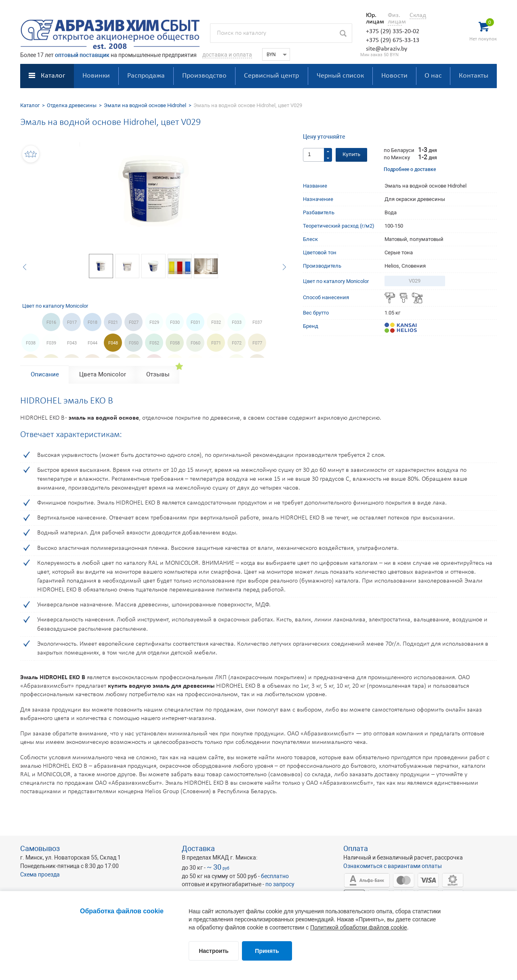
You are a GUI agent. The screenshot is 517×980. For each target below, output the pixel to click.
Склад (418, 15)
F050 (134, 343)
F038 (31, 343)
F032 (216, 322)
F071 (216, 343)
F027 (134, 322)
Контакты (474, 76)
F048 (113, 343)
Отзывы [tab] (158, 374)
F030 (175, 322)
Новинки (96, 76)
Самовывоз (40, 848)
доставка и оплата (227, 55)
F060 (195, 343)
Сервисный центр (271, 76)
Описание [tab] (45, 374)
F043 (72, 343)
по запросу (280, 884)
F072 (237, 343)
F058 (175, 343)
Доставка (198, 848)
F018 (92, 322)
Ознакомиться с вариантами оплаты (393, 866)
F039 (51, 343)
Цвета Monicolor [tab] (103, 374)
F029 (154, 322)
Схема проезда (40, 874)
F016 (51, 322)
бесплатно (275, 876)
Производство (204, 76)
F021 (113, 322)
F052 (154, 343)
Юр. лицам (373, 19)
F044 (92, 343)
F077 (257, 343)
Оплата (356, 848)
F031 (195, 322)
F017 (72, 322)
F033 (237, 322)
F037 (257, 322)
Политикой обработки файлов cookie (359, 927)
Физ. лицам (395, 19)
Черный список (340, 76)
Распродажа (146, 76)
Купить (351, 155)
